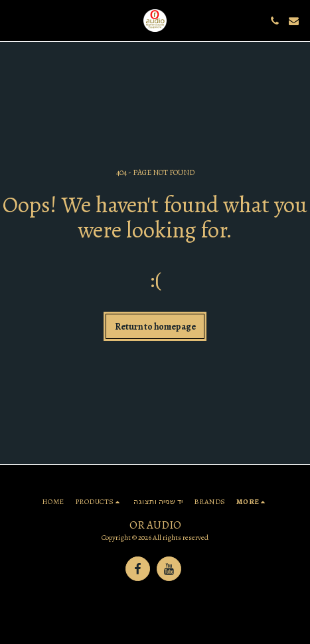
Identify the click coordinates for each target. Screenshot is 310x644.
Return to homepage (155, 327)
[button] (15, 20)
